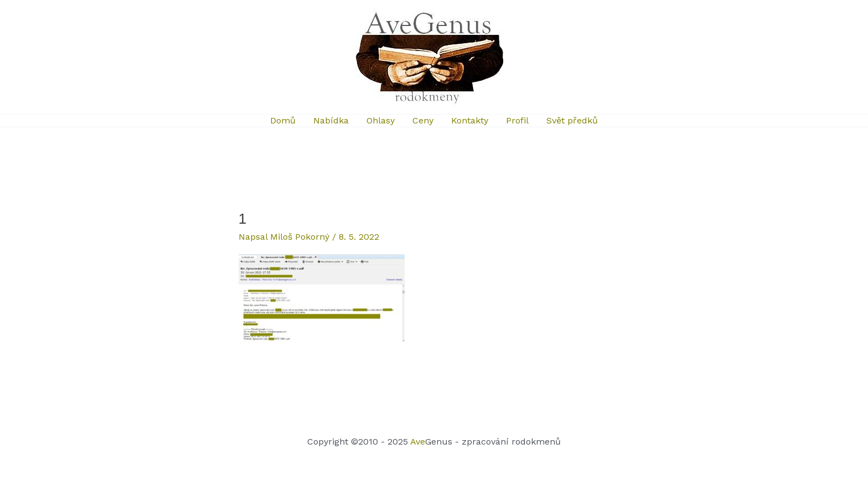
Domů (283, 120)
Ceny (423, 120)
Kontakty (470, 120)
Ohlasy (381, 120)
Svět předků (572, 120)
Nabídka (331, 120)
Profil (517, 120)
